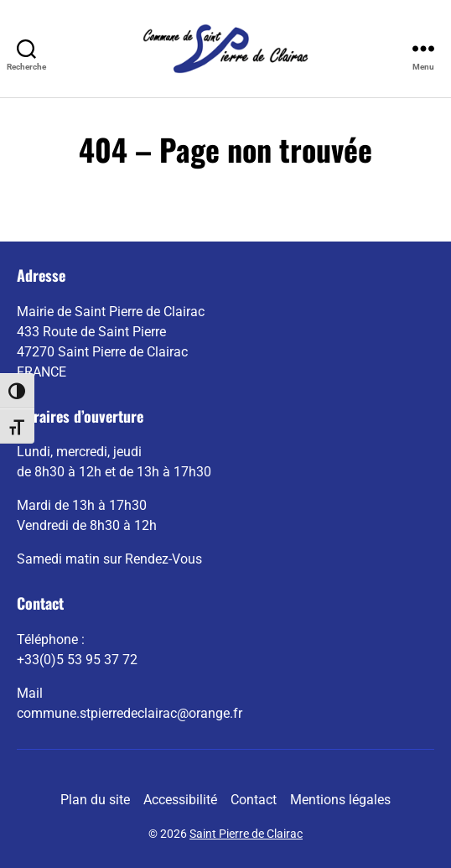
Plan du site (95, 800)
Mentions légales (340, 800)
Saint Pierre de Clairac (246, 834)
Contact (254, 800)
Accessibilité (180, 800)
